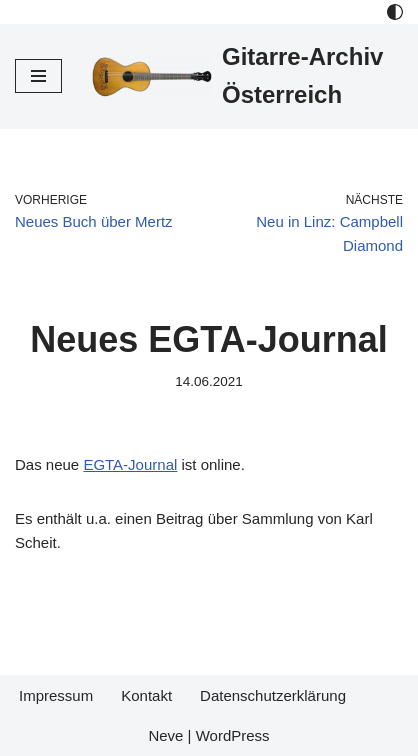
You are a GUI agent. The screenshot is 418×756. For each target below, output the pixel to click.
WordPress (233, 735)
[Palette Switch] (395, 12)
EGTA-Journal (130, 464)
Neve (165, 735)
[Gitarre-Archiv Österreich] (247, 76)
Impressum (56, 695)
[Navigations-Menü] (38, 76)
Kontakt (146, 695)
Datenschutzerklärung (273, 695)
